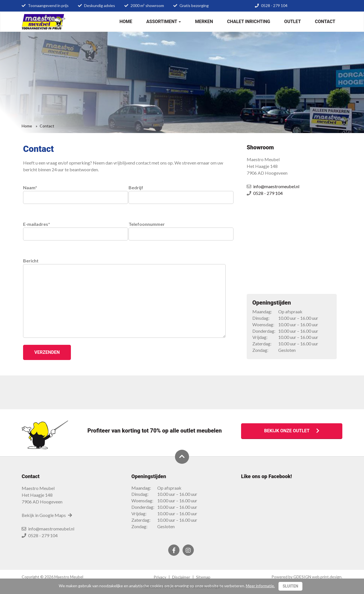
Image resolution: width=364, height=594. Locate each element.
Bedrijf (177, 192)
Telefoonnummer (177, 229)
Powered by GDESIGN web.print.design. (307, 577)
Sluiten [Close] (291, 586)
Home (126, 22)
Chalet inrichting (249, 22)
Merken (204, 22)
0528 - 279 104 (274, 5)
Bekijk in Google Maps (47, 515)
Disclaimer (181, 577)
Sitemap (203, 577)
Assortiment (164, 22)
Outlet (292, 22)
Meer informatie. (260, 586)
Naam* (72, 192)
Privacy (160, 577)
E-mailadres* (72, 229)
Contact (325, 22)
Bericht (124, 264)
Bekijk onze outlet (292, 431)
